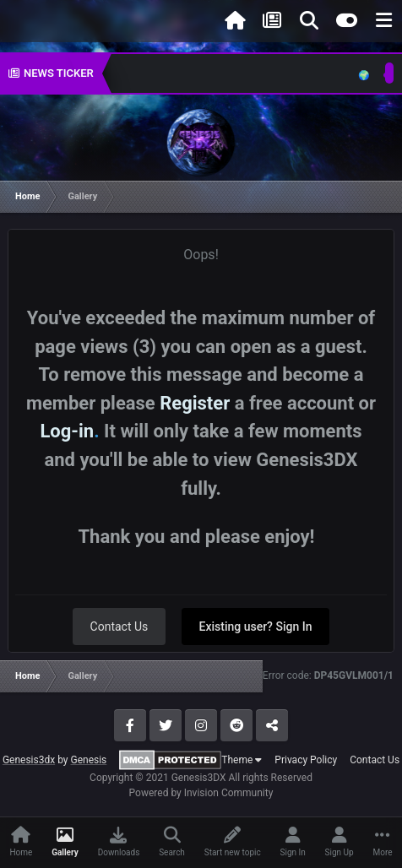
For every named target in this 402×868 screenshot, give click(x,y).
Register (195, 403)
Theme (242, 760)
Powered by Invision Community (201, 793)
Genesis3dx (29, 760)
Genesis (88, 760)
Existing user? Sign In (256, 627)
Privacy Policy (306, 760)
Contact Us (120, 627)
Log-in (67, 431)
